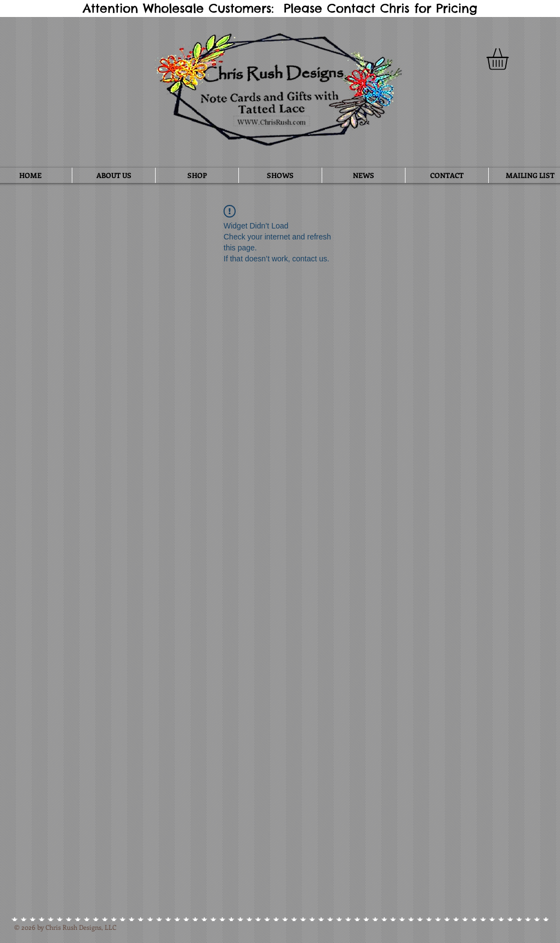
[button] (510, 59)
